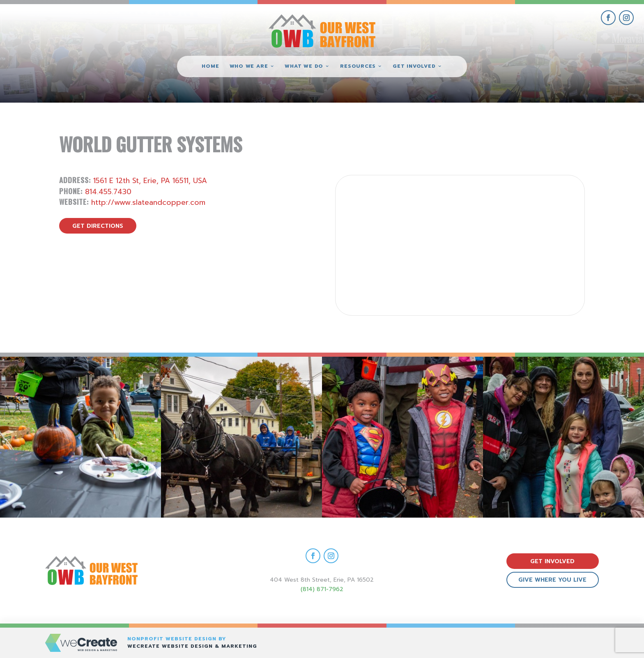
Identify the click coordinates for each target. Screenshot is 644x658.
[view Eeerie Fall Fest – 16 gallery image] (402, 437)
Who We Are (249, 66)
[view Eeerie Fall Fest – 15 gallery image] (563, 437)
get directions (98, 226)
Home (210, 66)
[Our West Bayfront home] (322, 31)
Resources (358, 66)
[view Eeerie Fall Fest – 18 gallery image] (80, 437)
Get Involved (414, 66)
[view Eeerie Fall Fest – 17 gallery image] (241, 437)
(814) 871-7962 (322, 589)
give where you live (552, 580)
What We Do (304, 66)
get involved (552, 561)
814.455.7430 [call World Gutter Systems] (108, 192)
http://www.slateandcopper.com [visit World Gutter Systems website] (148, 202)
